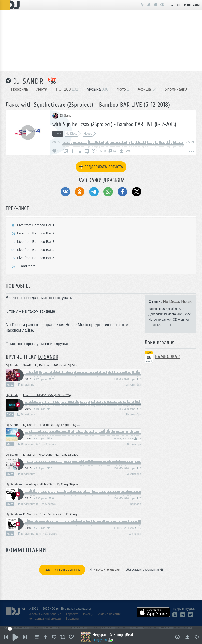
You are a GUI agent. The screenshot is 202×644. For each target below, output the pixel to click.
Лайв (10, 414)
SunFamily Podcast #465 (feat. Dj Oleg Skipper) (57, 365)
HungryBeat (101, 640)
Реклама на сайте (109, 614)
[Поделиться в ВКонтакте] (65, 192)
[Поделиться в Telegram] (94, 192)
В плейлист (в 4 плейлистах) (37, 534)
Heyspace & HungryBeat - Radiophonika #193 (118, 635)
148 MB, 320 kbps (126, 528)
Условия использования (45, 614)
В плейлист (27, 385)
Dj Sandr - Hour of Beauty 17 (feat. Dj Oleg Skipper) (60, 425)
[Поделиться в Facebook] (122, 192)
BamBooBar (167, 357)
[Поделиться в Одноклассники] (80, 192)
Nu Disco (171, 301)
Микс (10, 385)
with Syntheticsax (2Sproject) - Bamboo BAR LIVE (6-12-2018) (114, 124)
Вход (175, 5)
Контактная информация (45, 619)
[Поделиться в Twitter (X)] (137, 192)
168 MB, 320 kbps (126, 439)
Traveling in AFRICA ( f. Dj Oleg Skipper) (52, 484)
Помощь (87, 614)
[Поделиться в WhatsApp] (108, 192)
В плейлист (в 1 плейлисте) (37, 444)
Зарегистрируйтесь (62, 570)
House (187, 301)
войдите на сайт (109, 569)
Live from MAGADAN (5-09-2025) (47, 395)
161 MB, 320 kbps (127, 409)
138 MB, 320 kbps (127, 379)
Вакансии (72, 619)
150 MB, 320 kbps (127, 498)
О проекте (72, 614)
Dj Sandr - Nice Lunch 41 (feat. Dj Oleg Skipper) (57, 455)
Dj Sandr (28, 81)
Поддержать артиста (101, 167)
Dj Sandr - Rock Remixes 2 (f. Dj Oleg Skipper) (56, 514)
